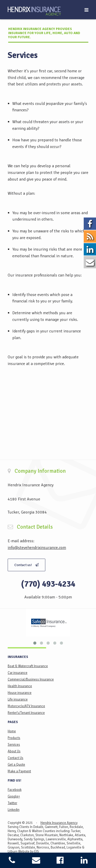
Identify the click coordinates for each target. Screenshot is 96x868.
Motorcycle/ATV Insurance (26, 706)
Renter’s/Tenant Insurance (26, 713)
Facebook (15, 790)
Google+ (14, 796)
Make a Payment (19, 771)
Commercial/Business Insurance (31, 679)
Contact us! (26, 565)
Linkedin (14, 810)
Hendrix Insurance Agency (59, 823)
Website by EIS (29, 852)
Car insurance (18, 673)
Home (12, 731)
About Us (14, 751)
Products (14, 738)
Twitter (12, 803)
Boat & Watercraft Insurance (28, 666)
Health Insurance (20, 686)
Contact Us (15, 758)
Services (14, 745)
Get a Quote (16, 765)
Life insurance (18, 699)
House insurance (20, 693)
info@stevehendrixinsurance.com (37, 548)
